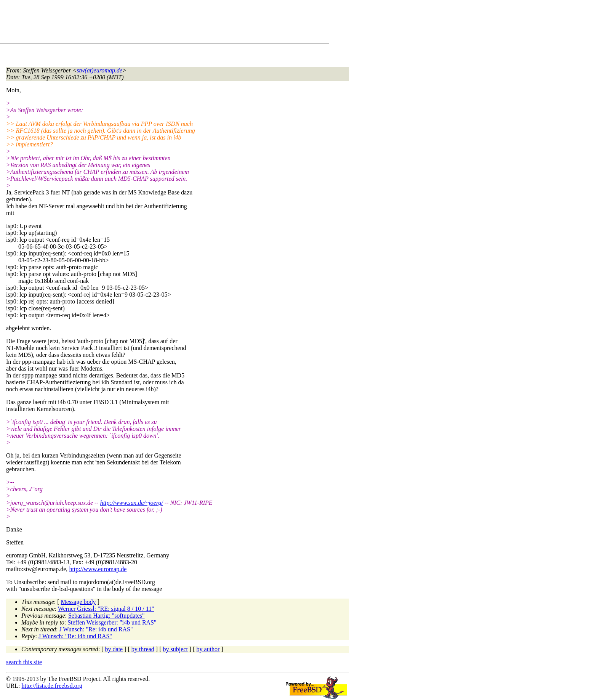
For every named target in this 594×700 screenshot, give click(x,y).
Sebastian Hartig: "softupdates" (106, 616)
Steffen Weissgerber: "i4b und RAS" (112, 622)
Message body (78, 602)
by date (114, 649)
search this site (24, 662)
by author (208, 649)
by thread (143, 649)
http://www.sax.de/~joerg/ (132, 503)
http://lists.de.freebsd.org (52, 686)
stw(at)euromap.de (99, 70)
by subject (175, 649)
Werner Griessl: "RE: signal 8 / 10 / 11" (106, 609)
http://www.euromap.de (98, 569)
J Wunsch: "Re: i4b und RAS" (96, 629)
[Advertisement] (145, 23)
